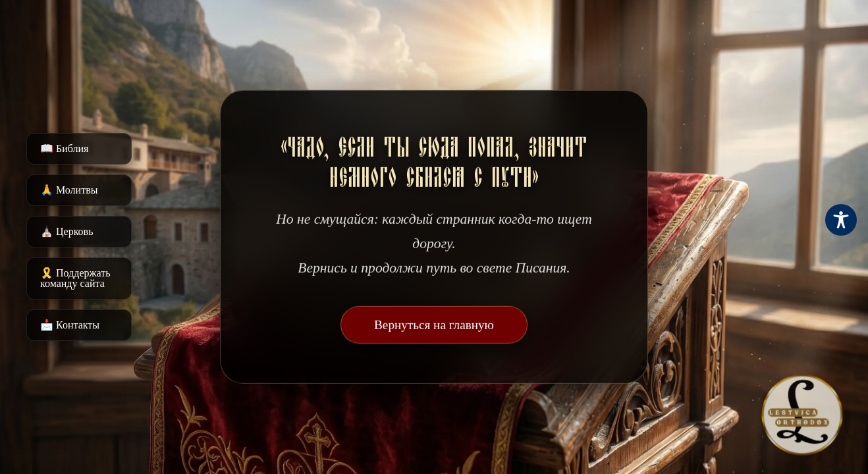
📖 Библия (64, 148)
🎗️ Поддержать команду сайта (75, 278)
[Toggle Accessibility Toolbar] (841, 220)
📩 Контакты (70, 325)
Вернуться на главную (434, 325)
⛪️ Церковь (67, 231)
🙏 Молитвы (69, 190)
